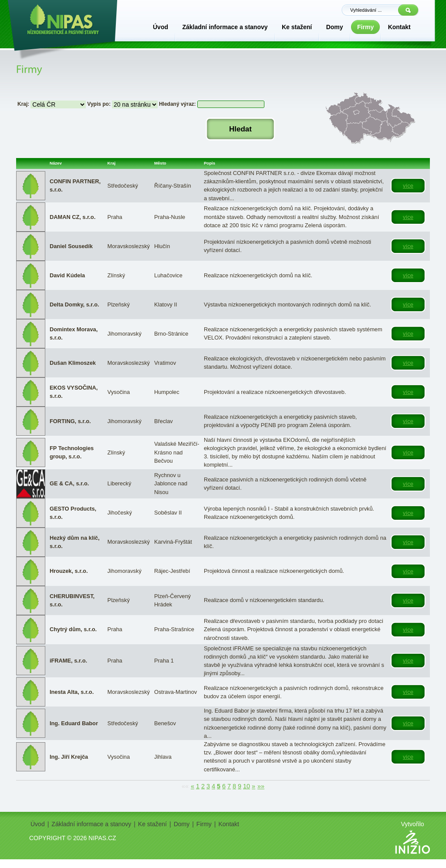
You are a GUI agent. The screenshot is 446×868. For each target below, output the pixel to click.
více (408, 186)
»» (261, 786)
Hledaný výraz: (177, 104)
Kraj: (23, 104)
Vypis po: (99, 104)
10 (247, 786)
